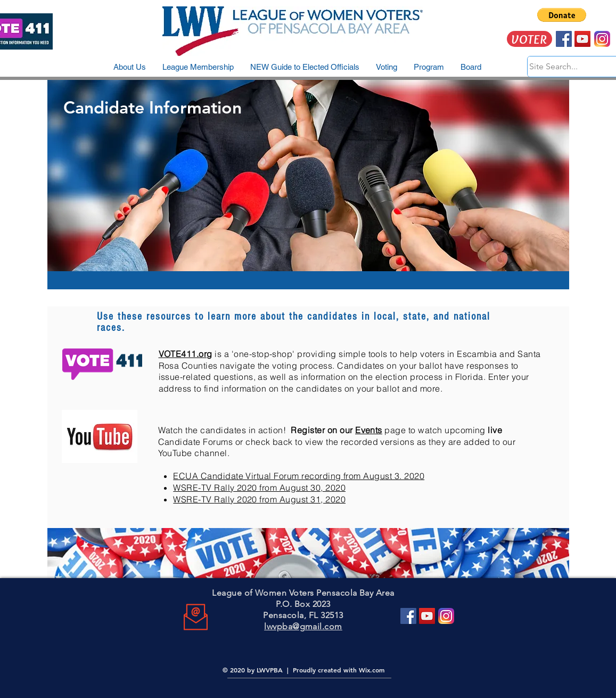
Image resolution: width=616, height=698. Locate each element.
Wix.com (372, 670)
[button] (562, 15)
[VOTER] (529, 39)
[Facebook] (408, 616)
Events (369, 430)
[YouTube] (427, 616)
